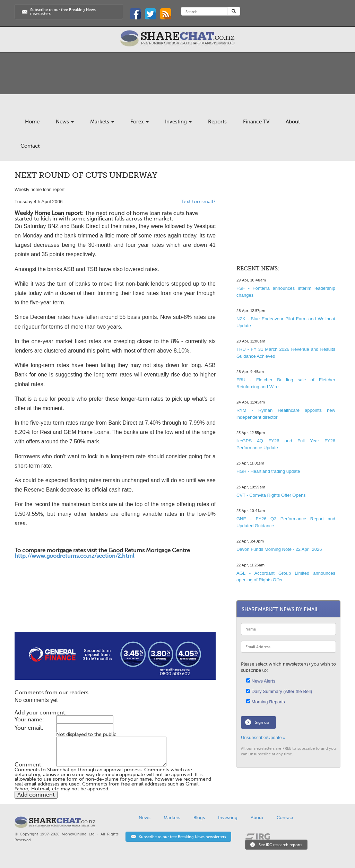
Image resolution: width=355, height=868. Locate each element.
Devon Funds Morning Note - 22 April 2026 (279, 549)
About (293, 122)
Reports (217, 122)
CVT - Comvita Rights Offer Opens (271, 495)
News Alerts (261, 681)
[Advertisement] (115, 610)
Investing (178, 122)
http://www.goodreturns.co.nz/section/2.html (74, 556)
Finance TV (256, 122)
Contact (30, 146)
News (65, 122)
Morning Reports (266, 702)
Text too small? (198, 202)
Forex (140, 122)
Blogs (199, 818)
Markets (102, 122)
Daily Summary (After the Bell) (279, 691)
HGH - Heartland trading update (268, 471)
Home (32, 122)
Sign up (262, 722)
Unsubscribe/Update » (263, 737)
